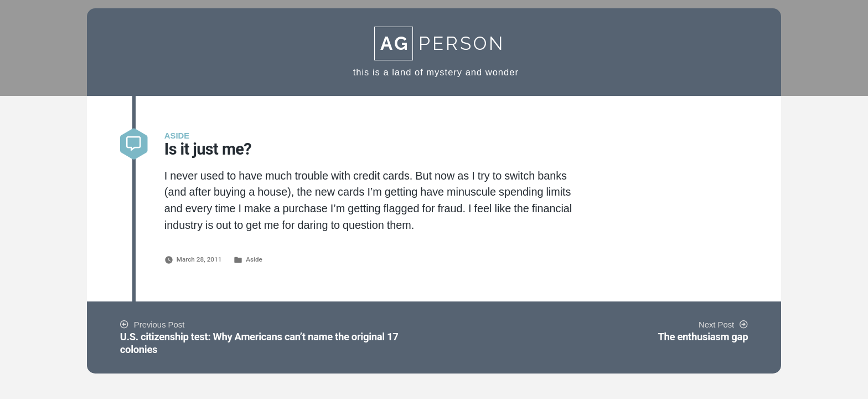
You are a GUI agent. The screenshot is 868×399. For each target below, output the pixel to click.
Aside (254, 259)
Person (440, 44)
